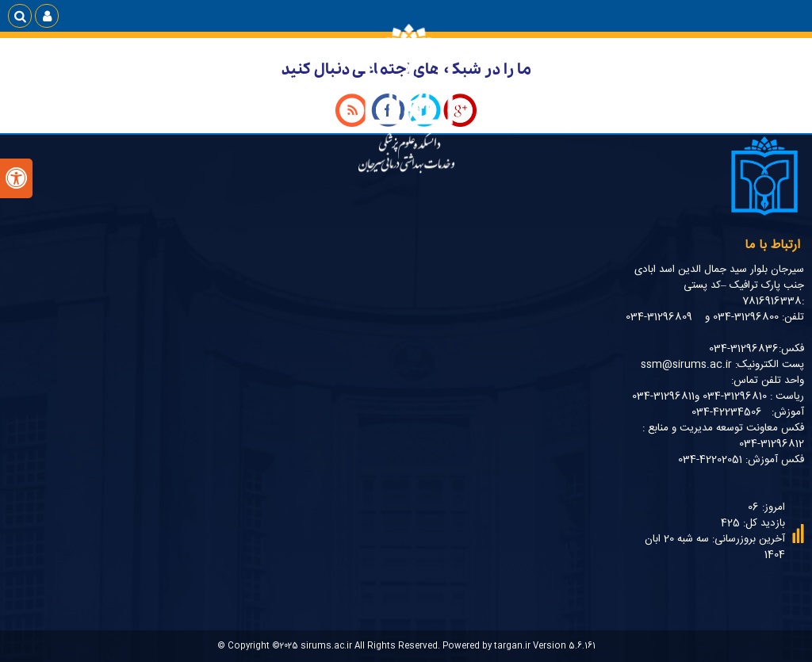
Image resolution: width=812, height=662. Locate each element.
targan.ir (512, 646)
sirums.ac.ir (326, 646)
